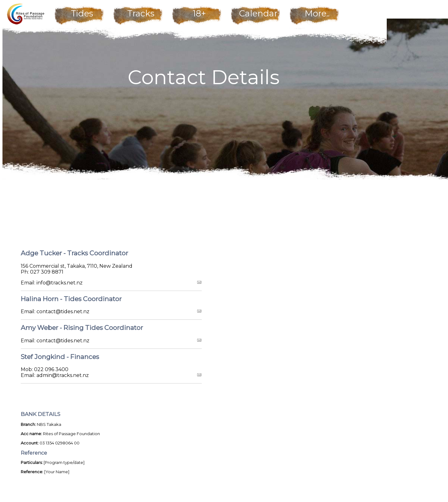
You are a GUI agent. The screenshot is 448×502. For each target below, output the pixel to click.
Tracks (141, 13)
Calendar (258, 13)
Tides (82, 13)
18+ (199, 13)
